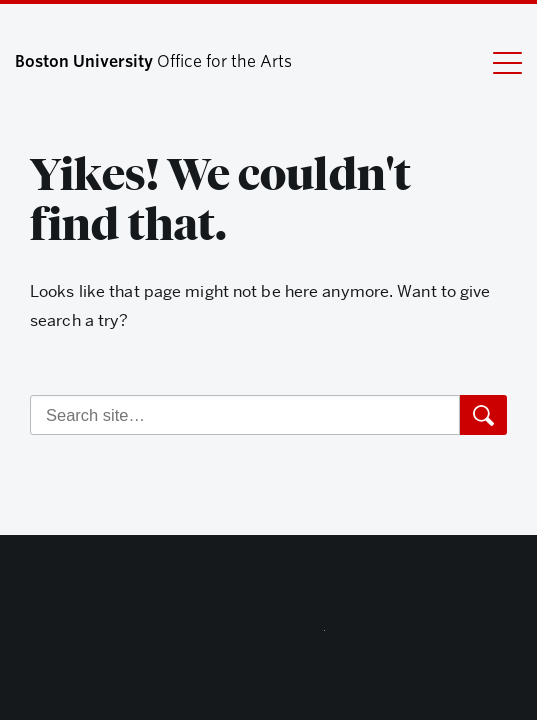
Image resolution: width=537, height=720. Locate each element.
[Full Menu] (495, 62)
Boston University (269, 635)
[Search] (245, 415)
